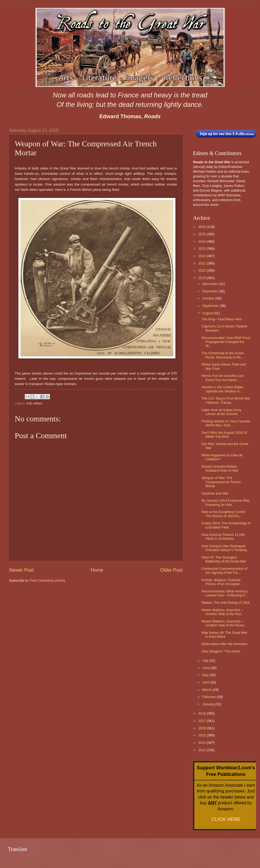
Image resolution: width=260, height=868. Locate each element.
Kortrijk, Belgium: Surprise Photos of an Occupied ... (222, 582)
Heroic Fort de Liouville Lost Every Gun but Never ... (222, 378)
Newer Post (21, 570)
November (210, 291)
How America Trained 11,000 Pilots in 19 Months (223, 537)
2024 (202, 241)
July (206, 660)
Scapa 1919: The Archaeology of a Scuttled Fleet (226, 525)
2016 (202, 728)
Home (97, 570)
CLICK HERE (226, 819)
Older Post (171, 570)
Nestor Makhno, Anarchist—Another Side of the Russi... (224, 623)
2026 (202, 227)
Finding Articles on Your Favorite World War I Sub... (226, 423)
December (210, 284)
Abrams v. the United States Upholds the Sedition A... (222, 389)
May (206, 675)
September (211, 306)
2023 (202, 249)
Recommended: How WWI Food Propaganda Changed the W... (226, 342)
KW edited (34, 403)
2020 (202, 270)
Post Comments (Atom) (48, 580)
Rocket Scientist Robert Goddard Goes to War (220, 468)
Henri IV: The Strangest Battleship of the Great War (224, 559)
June (206, 668)
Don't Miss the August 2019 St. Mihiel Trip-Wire (225, 435)
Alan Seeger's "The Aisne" (221, 651)
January (209, 704)
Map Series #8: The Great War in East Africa (224, 635)
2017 (202, 721)
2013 (202, 750)
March (207, 690)
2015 (202, 735)
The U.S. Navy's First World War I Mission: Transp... (226, 400)
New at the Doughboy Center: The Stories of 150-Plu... (224, 514)
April (206, 682)
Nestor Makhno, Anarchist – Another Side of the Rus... (223, 612)
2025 (202, 234)
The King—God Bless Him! (222, 319)
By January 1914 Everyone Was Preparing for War (225, 502)
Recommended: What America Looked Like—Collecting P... (224, 593)
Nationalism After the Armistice (224, 644)
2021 (202, 263)
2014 (202, 743)
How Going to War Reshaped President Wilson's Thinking (224, 548)
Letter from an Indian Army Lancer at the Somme (221, 412)
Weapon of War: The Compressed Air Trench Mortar (221, 482)
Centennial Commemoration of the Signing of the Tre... (224, 571)
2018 (202, 713)
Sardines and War (215, 493)
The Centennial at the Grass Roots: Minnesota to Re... (223, 355)
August (208, 313)
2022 (202, 256)
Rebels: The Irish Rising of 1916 (225, 603)
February (209, 697)
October (209, 298)
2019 (202, 278)
